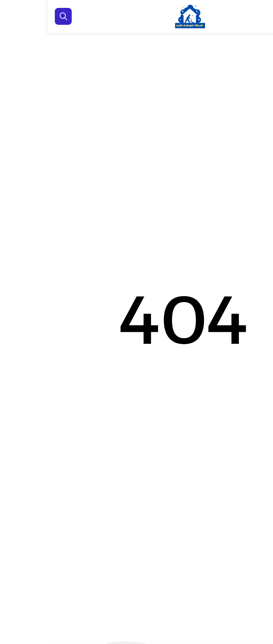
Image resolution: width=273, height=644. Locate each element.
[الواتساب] (258, 627)
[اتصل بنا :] (258, 603)
